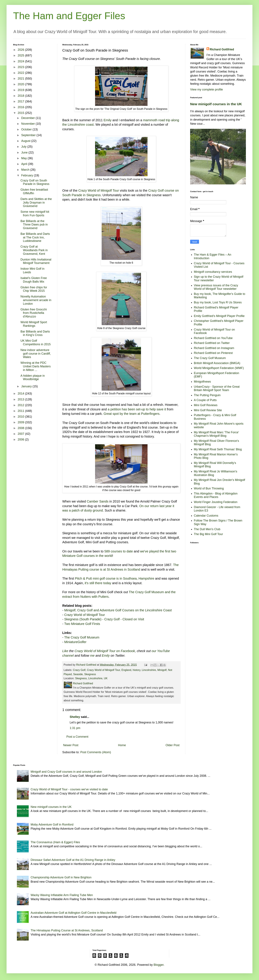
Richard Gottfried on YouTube (213, 338)
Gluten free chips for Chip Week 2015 (34, 289)
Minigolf (162, 670)
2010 (21, 417)
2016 (21, 107)
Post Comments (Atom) (96, 752)
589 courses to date (119, 551)
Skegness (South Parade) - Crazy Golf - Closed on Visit (104, 619)
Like (65, 651)
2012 (21, 405)
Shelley (75, 717)
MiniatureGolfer (75, 642)
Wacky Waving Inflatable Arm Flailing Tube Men (62, 895)
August (26, 141)
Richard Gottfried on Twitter (212, 343)
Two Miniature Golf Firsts (82, 624)
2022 (21, 73)
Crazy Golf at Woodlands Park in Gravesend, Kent (34, 250)
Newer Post (71, 745)
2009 (21, 422)
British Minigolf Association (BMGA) (217, 363)
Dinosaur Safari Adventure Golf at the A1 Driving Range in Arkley (73, 860)
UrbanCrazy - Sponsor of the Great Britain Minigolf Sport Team (217, 388)
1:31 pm (75, 728)
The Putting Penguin (207, 395)
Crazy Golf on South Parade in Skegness (35, 182)
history (136, 670)
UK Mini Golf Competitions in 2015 (36, 342)
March (26, 170)
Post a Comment (77, 737)
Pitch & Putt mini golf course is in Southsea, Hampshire (115, 578)
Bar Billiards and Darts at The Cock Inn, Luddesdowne (35, 237)
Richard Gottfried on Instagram (214, 348)
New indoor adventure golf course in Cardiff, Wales (36, 354)
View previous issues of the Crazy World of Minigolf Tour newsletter (216, 287)
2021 (21, 79)
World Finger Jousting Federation (216, 502)
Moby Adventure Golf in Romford (52, 825)
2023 (21, 67)
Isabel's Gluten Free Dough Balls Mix (34, 280)
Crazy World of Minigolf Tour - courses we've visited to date (69, 789)
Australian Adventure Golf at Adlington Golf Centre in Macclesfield (74, 913)
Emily (108, 120)
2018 (21, 96)
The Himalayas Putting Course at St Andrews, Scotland (67, 930)
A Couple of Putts (205, 400)
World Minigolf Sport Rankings (34, 324)
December (28, 118)
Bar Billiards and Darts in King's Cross (35, 333)
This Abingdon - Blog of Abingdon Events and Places (216, 495)
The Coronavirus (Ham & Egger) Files (55, 842)
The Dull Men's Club (207, 529)
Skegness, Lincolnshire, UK (91, 678)
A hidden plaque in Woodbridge (33, 378)
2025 (21, 55)
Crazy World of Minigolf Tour (99, 190)
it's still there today (98, 583)
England (126, 670)
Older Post (173, 745)
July (24, 147)
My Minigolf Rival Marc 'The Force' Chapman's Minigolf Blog (216, 434)
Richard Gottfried (222, 49)
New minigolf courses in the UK (216, 104)
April (25, 164)
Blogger (159, 965)
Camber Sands (98, 501)
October (27, 129)
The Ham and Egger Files (69, 16)
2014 (21, 394)
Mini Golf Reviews (206, 405)
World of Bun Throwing (209, 488)
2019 (21, 90)
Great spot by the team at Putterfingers (132, 414)
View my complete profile (207, 90)
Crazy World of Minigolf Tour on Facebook (105, 651)
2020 (21, 84)
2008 (21, 428)
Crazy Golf (79, 670)
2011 (21, 411)
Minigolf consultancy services (213, 272)
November (28, 124)
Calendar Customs (206, 516)
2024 (21, 61)
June (25, 153)
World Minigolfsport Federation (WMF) (219, 368)
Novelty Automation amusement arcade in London (36, 300)
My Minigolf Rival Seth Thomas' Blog (218, 449)
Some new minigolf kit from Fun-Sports (35, 214)
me (92, 656)
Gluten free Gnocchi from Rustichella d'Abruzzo (34, 313)
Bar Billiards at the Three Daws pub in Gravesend (34, 225)
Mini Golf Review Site (208, 410)
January (27, 386)
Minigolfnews (202, 382)
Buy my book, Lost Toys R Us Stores (218, 302)
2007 (21, 434)
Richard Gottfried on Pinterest (213, 353)
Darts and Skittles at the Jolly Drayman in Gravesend (36, 202)
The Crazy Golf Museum (82, 637)
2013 (21, 399)
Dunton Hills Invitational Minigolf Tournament (36, 261)
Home (122, 745)
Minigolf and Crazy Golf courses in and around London (66, 772)
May (24, 158)
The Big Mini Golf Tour (209, 534)
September (29, 135)
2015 (21, 113)
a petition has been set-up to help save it (137, 409)
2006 (21, 440)
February (27, 175)
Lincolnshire (149, 670)
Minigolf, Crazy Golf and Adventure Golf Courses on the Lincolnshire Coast (118, 610)
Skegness (90, 674)
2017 (21, 101)
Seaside (78, 674)
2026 (21, 50)
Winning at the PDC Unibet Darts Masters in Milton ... (36, 366)
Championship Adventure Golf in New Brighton (61, 877)
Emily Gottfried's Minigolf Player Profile (219, 316)
